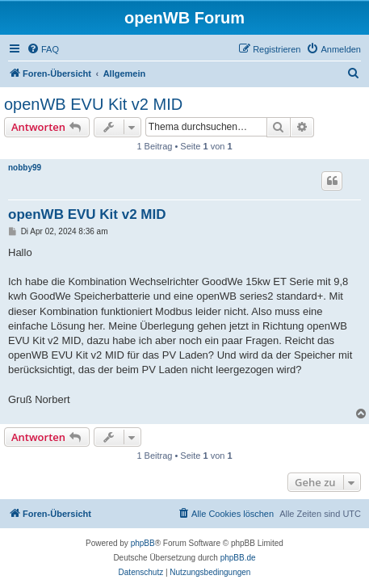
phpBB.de (238, 558)
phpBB (143, 543)
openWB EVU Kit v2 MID (93, 104)
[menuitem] (43, 49)
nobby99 (25, 168)
